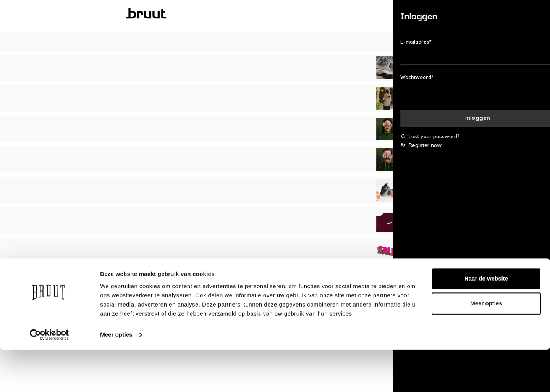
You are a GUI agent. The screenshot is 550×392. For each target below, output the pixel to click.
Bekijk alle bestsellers (275, 158)
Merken (288, 14)
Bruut (120, 14)
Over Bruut (235, 283)
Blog (362, 14)
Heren (198, 14)
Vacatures (235, 292)
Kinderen (242, 14)
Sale (327, 14)
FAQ (126, 292)
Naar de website (486, 321)
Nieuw (81, 14)
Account (131, 283)
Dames (159, 14)
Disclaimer (315, 292)
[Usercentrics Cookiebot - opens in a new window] (49, 377)
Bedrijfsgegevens (324, 283)
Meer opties (116, 377)
